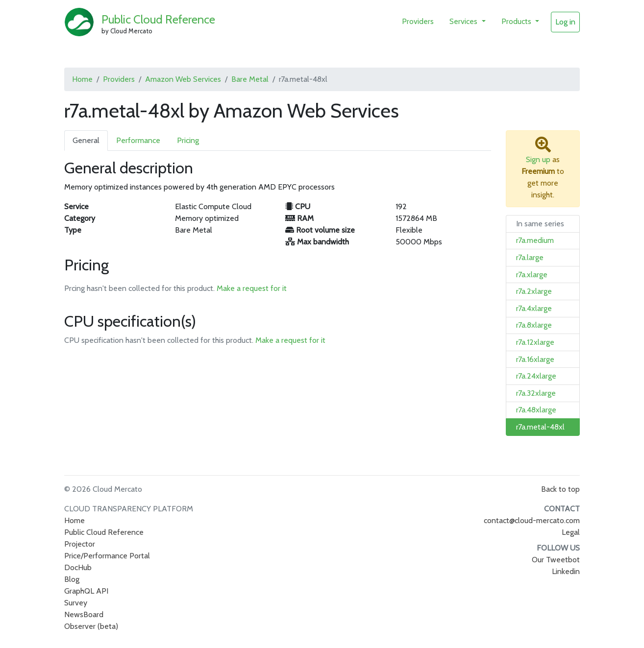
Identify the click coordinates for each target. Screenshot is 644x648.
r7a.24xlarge (536, 376)
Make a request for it (252, 288)
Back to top (560, 489)
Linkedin (566, 571)
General (86, 140)
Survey (76, 603)
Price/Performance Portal (107, 556)
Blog (72, 579)
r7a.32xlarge (536, 393)
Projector (80, 544)
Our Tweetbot (556, 560)
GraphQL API (86, 591)
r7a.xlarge (532, 275)
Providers (418, 21)
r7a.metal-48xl (540, 427)
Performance (138, 140)
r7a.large (530, 257)
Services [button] (464, 21)
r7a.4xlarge (534, 308)
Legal (571, 532)
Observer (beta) (91, 626)
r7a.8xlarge (534, 325)
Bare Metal (250, 79)
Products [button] (517, 21)
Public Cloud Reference (158, 19)
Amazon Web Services (183, 79)
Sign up (538, 159)
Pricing (188, 140)
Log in (565, 22)
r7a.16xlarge (535, 359)
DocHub (78, 567)
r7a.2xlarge (534, 291)
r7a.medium (535, 240)
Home (82, 79)
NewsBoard (84, 614)
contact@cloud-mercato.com (532, 520)
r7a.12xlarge (535, 342)
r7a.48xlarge (536, 410)
